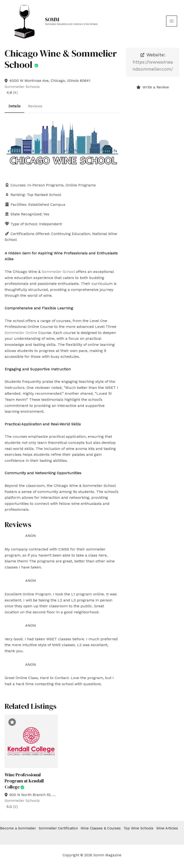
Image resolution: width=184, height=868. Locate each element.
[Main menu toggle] (171, 21)
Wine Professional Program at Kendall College (25, 781)
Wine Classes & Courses (107, 828)
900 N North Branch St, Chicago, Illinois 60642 (34, 795)
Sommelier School (58, 272)
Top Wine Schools (147, 828)
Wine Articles (11, 834)
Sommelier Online (21, 333)
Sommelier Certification (61, 828)
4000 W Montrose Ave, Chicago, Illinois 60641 (50, 81)
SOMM (53, 19)
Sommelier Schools (22, 87)
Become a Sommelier (18, 828)
